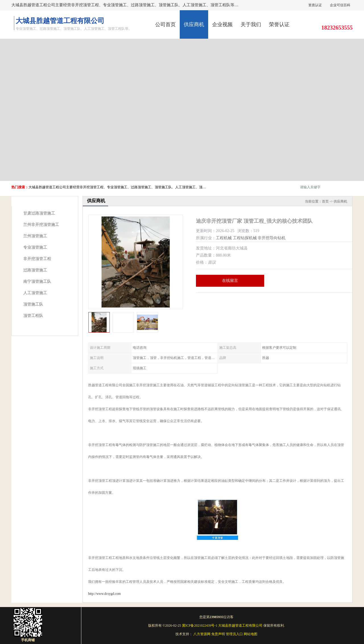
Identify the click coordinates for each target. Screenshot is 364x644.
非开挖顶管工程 (37, 259)
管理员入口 (234, 634)
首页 (325, 201)
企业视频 (222, 24)
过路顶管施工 (35, 270)
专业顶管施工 (35, 247)
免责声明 (218, 634)
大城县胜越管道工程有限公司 (240, 626)
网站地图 (251, 634)
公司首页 (166, 24)
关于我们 (251, 24)
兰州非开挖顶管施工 (41, 225)
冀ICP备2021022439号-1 (200, 626)
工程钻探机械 (245, 238)
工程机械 (224, 238)
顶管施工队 (33, 304)
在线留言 (230, 281)
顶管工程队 (33, 316)
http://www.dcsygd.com (105, 594)
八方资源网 (202, 634)
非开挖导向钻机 (272, 238)
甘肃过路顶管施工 (39, 213)
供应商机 (194, 24)
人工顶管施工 (35, 293)
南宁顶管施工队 (37, 281)
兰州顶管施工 (35, 236)
